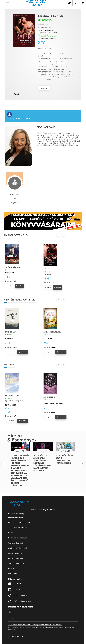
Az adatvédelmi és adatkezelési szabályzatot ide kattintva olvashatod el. (35, 625)
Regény (48, 32)
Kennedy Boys (50, 30)
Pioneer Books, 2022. (45, 27)
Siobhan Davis (43, 25)
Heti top (9, 365)
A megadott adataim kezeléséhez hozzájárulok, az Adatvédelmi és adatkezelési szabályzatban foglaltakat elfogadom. (42, 629)
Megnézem (10, 286)
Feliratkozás (18, 637)
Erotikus (55, 32)
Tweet (16, 94)
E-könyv (41, 32)
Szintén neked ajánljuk (20, 300)
